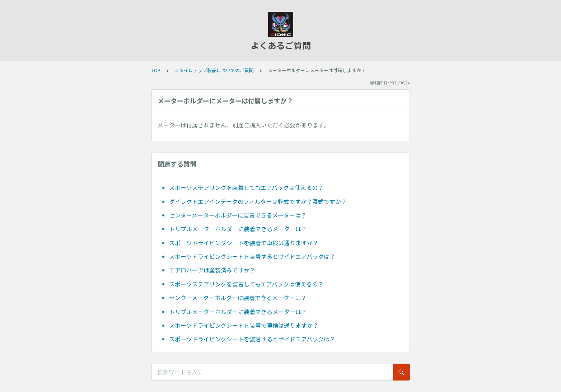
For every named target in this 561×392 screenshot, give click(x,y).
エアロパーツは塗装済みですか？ (212, 270)
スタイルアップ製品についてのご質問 (214, 70)
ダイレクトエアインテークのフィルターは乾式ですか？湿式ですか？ (258, 201)
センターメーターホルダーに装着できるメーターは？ (238, 215)
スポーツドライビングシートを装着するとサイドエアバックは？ (252, 256)
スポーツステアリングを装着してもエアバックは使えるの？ (246, 187)
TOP (156, 70)
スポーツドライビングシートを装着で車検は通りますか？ (244, 243)
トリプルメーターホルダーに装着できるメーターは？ (238, 229)
